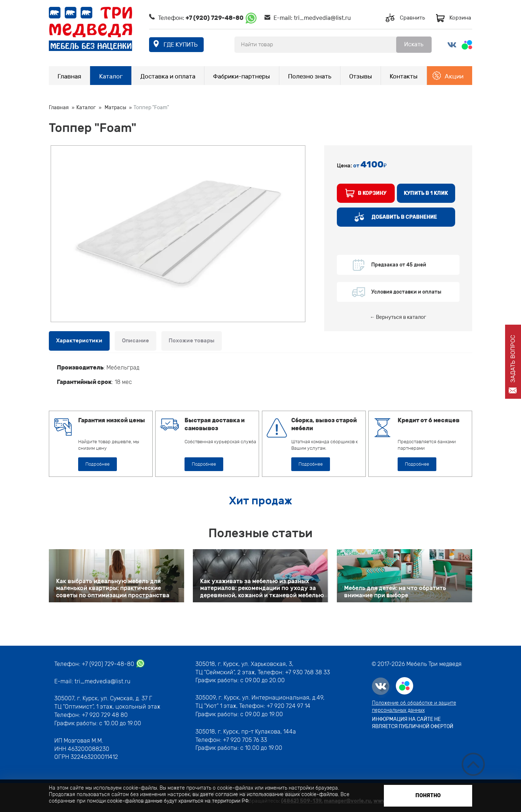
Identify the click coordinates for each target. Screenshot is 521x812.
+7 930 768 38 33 (308, 672)
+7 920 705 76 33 (245, 740)
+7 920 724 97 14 (289, 706)
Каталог (111, 76)
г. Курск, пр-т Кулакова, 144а (257, 732)
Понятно (428, 796)
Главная (69, 76)
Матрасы (115, 108)
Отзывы (361, 76)
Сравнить (412, 18)
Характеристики (79, 341)
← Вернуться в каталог (398, 317)
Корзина (460, 18)
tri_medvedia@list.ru (322, 18)
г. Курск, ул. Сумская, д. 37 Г (115, 698)
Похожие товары (192, 341)
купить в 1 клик (426, 193)
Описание (135, 341)
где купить (181, 45)
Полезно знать (310, 76)
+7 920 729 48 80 (105, 715)
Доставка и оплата (168, 76)
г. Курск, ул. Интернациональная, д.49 (271, 698)
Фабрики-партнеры (242, 76)
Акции (454, 76)
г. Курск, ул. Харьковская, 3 (254, 664)
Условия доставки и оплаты (406, 292)
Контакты (404, 76)
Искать (414, 44)
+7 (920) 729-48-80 (215, 18)
